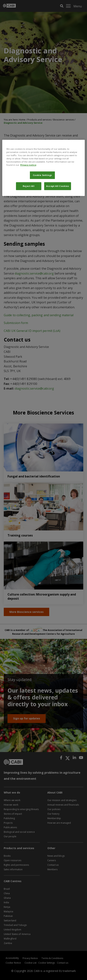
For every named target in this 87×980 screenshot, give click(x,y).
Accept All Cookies (58, 186)
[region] (44, 168)
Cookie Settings (43, 175)
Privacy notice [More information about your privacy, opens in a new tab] (28, 165)
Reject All (29, 186)
